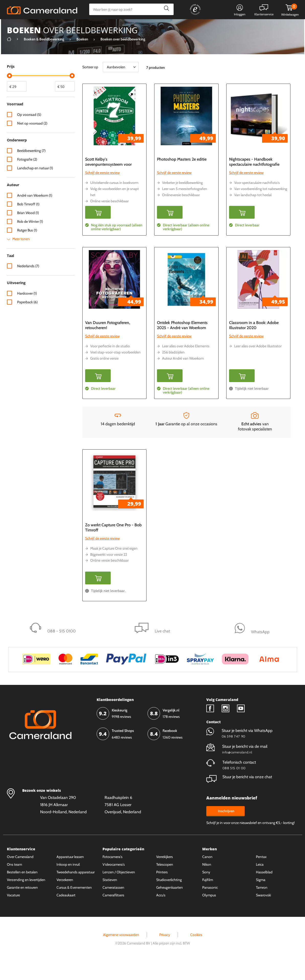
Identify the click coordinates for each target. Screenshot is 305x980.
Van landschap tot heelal (253, 214)
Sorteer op (90, 86)
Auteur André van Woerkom (183, 377)
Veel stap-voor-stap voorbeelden (115, 371)
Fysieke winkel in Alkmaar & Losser (258, 27)
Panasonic (210, 907)
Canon (207, 876)
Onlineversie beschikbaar (181, 214)
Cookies (196, 954)
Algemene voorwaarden (121, 954)
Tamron (262, 907)
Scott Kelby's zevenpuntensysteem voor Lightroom (108, 183)
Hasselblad (264, 891)
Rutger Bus (27, 249)
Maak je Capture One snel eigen (114, 567)
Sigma (261, 899)
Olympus (209, 914)
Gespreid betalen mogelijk (173, 27)
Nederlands (28, 285)
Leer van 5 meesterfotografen (185, 208)
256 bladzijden (173, 371)
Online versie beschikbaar (109, 220)
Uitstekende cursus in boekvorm (114, 202)
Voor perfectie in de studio (110, 365)
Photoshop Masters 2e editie (182, 178)
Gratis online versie (104, 377)
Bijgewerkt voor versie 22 (109, 574)
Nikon (207, 884)
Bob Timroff (28, 223)
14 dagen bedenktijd (118, 438)
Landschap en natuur (35, 187)
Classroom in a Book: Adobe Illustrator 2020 (254, 344)
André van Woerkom (35, 215)
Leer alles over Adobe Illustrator (258, 365)
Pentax (261, 876)
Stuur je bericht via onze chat (239, 796)
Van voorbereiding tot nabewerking (261, 208)
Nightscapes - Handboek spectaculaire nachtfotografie (254, 181)
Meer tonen (21, 258)
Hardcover (27, 313)
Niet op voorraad (32, 142)
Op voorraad (29, 134)
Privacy (165, 954)
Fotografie (27, 179)
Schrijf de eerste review (102, 192)
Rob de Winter (30, 241)
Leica (260, 884)
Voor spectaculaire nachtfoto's (257, 202)
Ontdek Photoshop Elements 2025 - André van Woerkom (182, 344)
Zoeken (165, 9)
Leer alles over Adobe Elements (186, 365)
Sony (206, 891)
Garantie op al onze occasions (186, 438)
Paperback (27, 321)
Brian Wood (28, 232)
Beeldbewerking (31, 170)
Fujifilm (208, 899)
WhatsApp (211, 27)
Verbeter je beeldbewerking (182, 202)
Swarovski (263, 914)
